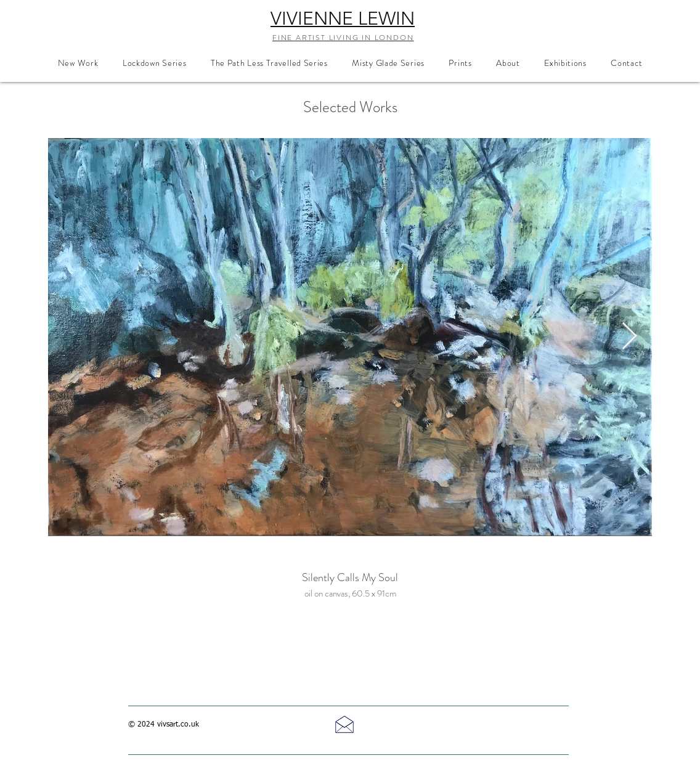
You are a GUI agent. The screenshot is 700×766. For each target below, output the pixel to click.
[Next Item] (629, 337)
